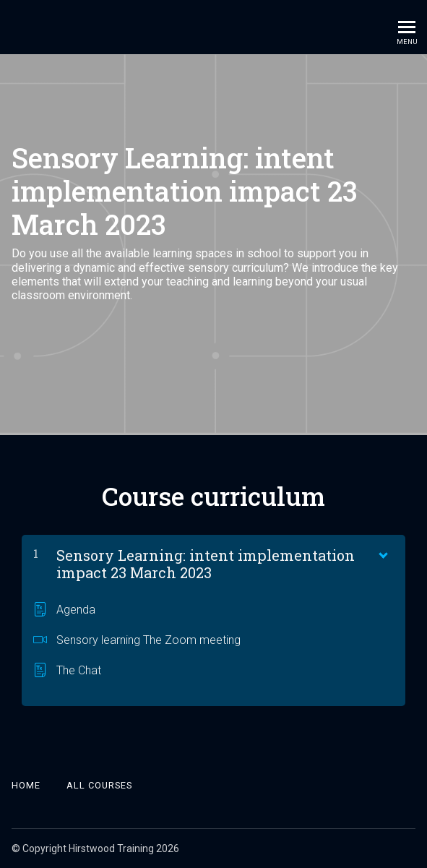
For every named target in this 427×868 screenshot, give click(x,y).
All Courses (99, 785)
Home (26, 785)
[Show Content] (382, 552)
